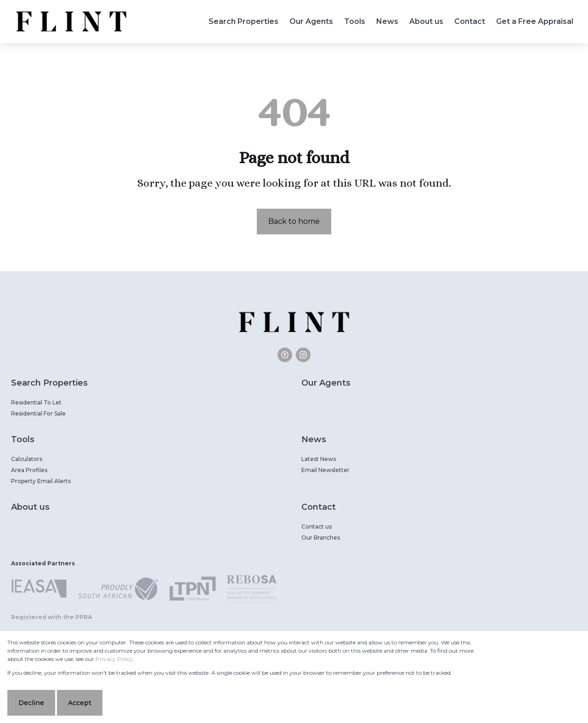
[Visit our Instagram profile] (303, 355)
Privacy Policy (114, 659)
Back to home (294, 221)
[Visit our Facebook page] (285, 355)
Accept (80, 703)
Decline (31, 703)
